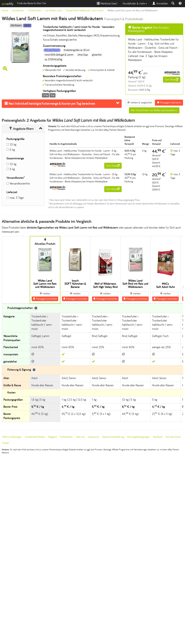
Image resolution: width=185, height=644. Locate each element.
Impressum (93, 437)
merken (45, 293)
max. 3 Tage (17, 198)
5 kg (12, 150)
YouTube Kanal (173, 437)
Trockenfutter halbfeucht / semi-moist (85, 11)
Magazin (53, 437)
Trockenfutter (35, 11)
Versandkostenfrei (20, 184)
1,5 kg (13, 144)
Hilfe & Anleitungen (12, 437)
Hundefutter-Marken (35, 437)
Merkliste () (107, 4)
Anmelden (160, 4)
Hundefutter (18, 11)
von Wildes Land (53, 11)
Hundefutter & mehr (135, 4)
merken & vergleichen (140, 103)
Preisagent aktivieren (169, 103)
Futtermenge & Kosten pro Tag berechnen (50, 104)
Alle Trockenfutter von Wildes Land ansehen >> (154, 110)
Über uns (80, 437)
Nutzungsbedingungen (139, 437)
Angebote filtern (21, 129)
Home (5, 11)
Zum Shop (172, 79)
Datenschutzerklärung (113, 437)
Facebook (158, 437)
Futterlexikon (66, 437)
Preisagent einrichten (45, 299)
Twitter (6, 443)
